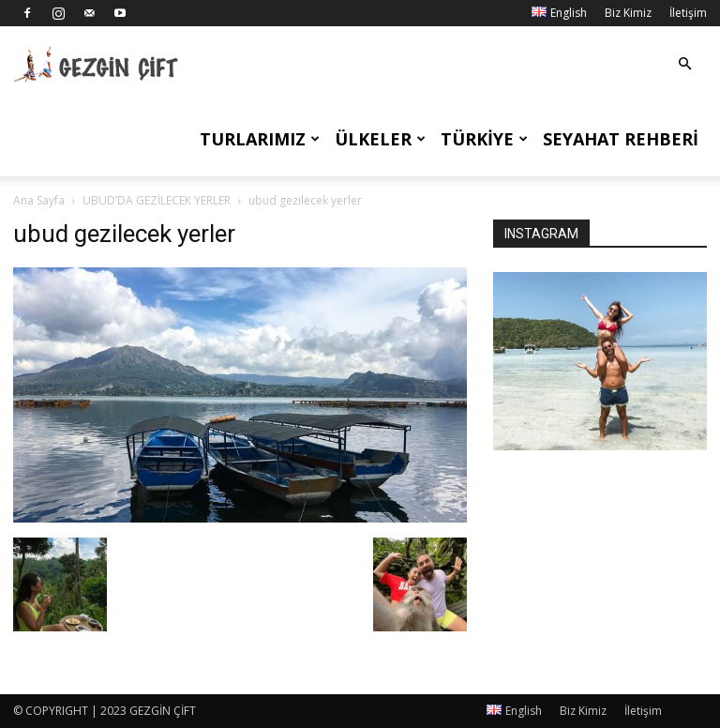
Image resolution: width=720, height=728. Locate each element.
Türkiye (484, 139)
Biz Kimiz (628, 13)
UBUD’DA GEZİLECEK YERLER (157, 200)
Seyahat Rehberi (621, 139)
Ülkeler (380, 139)
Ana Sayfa (39, 200)
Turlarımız (260, 139)
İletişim (688, 13)
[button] (684, 64)
